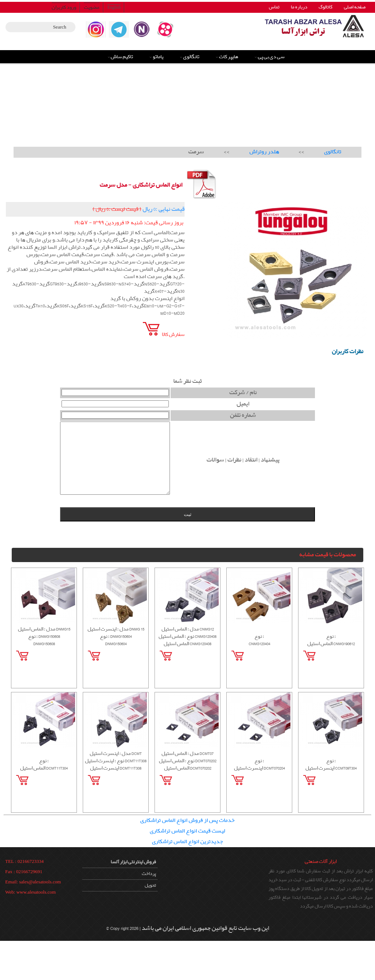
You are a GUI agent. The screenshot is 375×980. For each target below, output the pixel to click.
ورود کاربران (64, 7)
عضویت (92, 7)
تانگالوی (191, 57)
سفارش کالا (163, 334)
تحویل (150, 885)
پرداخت (149, 874)
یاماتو (158, 57)
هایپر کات (229, 57)
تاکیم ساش (122, 57)
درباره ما (299, 7)
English (114, 7)
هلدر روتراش (264, 152)
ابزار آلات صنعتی (321, 861)
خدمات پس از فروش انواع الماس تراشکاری (187, 820)
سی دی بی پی (271, 57)
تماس (274, 7)
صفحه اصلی (355, 7)
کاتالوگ (326, 7)
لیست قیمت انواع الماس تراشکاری (187, 831)
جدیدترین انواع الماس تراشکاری (187, 842)
